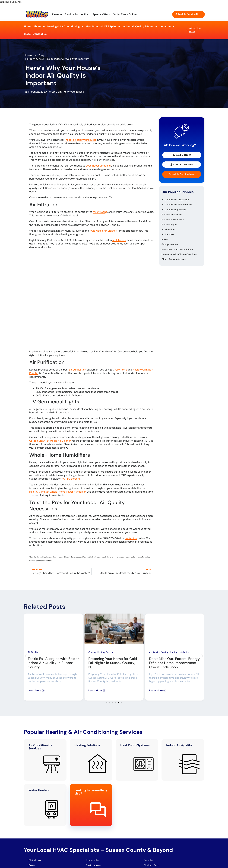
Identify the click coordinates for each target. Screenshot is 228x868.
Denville (148, 860)
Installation (184, 652)
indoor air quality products (80, 140)
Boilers (165, 239)
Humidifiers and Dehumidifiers (177, 249)
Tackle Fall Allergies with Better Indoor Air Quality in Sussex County (53, 663)
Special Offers (101, 14)
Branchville (92, 860)
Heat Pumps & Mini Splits (103, 27)
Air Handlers (168, 234)
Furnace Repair (169, 224)
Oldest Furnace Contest (174, 259)
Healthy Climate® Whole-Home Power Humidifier (58, 492)
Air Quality (33, 652)
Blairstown (35, 860)
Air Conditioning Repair (174, 210)
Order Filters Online (125, 14)
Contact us (40, 34)
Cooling (92, 652)
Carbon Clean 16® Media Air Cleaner (50, 441)
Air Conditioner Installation (175, 200)
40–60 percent (71, 479)
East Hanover (94, 865)
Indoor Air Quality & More (140, 27)
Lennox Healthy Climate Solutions (179, 254)
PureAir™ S (121, 370)
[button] (26, 656)
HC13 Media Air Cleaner (103, 231)
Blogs (27, 34)
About (39, 27)
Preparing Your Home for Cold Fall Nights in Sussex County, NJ (113, 663)
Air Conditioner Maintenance (177, 204)
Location (167, 27)
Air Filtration (168, 229)
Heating (101, 652)
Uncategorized (76, 92)
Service (110, 652)
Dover (32, 865)
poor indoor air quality (98, 166)
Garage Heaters (170, 244)
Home (28, 26)
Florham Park (152, 865)
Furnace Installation (172, 214)
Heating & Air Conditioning (66, 27)
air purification (78, 370)
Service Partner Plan (77, 14)
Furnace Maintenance (173, 219)
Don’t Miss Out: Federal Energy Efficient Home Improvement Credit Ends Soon (174, 663)
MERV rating (100, 212)
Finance (57, 14)
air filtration (119, 240)
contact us (131, 538)
